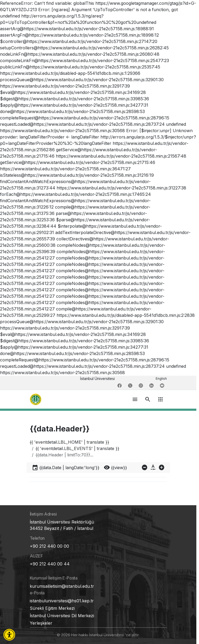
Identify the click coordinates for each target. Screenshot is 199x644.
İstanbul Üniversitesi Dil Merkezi (62, 616)
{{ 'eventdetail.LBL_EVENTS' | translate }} (77, 448)
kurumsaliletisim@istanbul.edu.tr (62, 586)
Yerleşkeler (41, 623)
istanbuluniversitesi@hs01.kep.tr (62, 601)
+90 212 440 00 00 (49, 546)
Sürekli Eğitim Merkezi (52, 608)
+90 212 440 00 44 (50, 564)
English (161, 379)
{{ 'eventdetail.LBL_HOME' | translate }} (69, 442)
